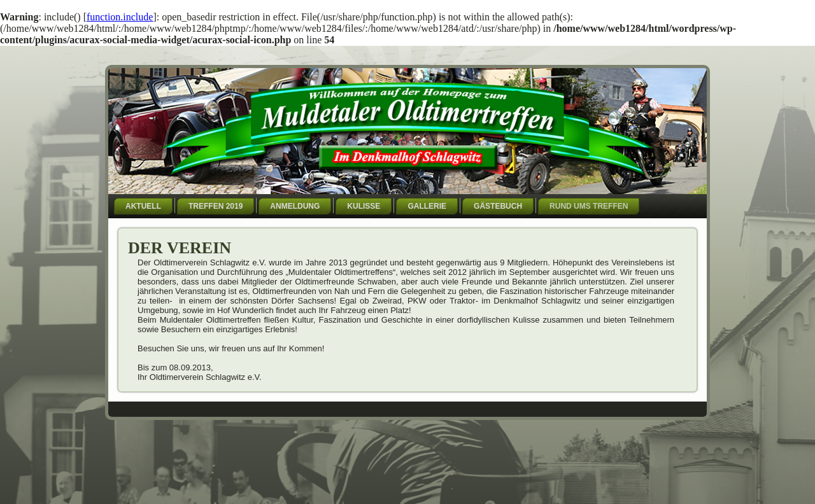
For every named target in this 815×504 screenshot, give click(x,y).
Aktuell (143, 206)
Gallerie (427, 206)
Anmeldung (295, 206)
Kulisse (364, 206)
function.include (120, 17)
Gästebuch (498, 206)
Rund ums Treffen (589, 206)
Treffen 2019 (216, 206)
